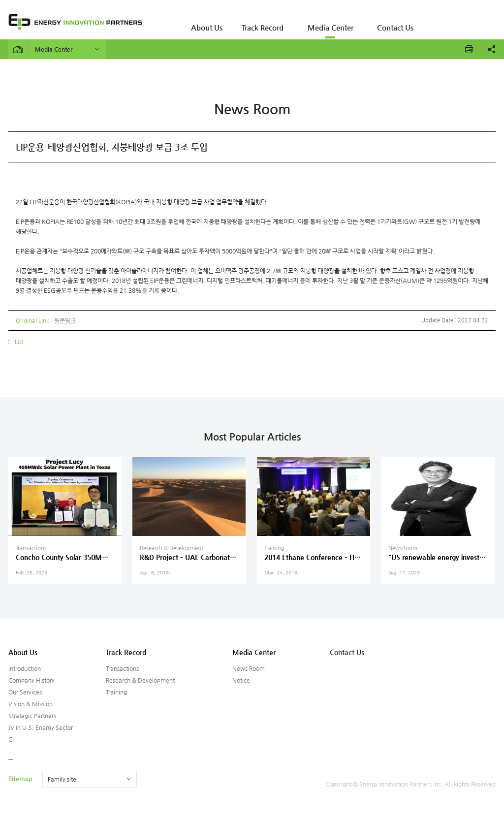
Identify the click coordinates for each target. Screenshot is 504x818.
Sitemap (20, 778)
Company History (31, 680)
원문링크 (65, 320)
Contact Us (373, 22)
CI (11, 739)
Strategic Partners (32, 716)
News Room (249, 668)
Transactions (122, 668)
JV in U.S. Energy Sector (41, 727)
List (19, 342)
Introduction (25, 668)
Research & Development (140, 680)
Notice (241, 680)
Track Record (252, 22)
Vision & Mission (31, 704)
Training (116, 692)
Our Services (25, 692)
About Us (203, 22)
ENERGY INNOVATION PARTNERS (75, 22)
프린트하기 (469, 49)
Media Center (314, 22)
